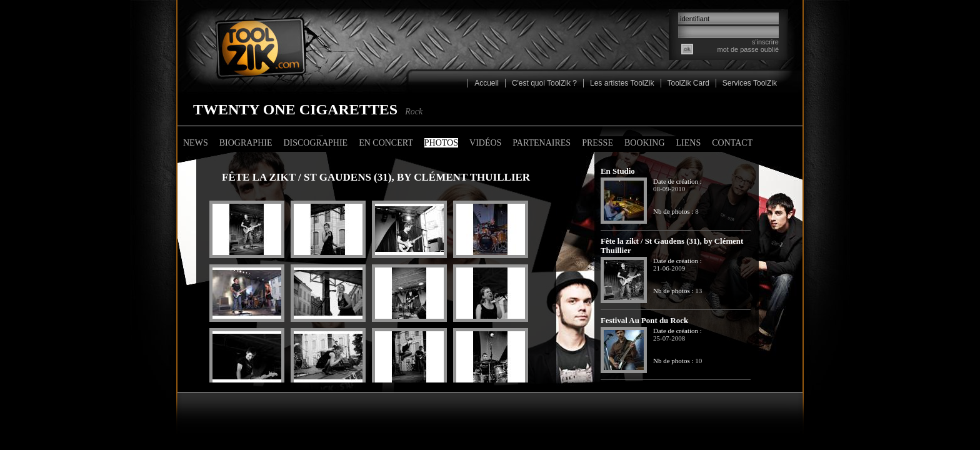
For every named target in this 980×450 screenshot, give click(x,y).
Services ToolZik (750, 83)
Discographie (315, 143)
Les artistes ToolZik (622, 83)
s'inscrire (765, 42)
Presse (597, 143)
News (196, 143)
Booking (645, 143)
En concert (386, 143)
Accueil (487, 83)
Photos (441, 143)
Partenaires (542, 143)
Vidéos (485, 143)
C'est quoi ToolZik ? (544, 83)
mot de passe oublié (748, 49)
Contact (732, 143)
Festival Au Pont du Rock (644, 321)
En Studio (618, 171)
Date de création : (677, 181)
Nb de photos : (673, 211)
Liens (689, 143)
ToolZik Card (688, 83)
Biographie (246, 143)
